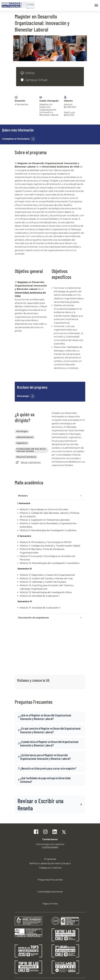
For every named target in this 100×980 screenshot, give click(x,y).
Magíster (23, 282)
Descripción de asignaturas (33, 618)
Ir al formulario (50, 847)
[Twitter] (64, 832)
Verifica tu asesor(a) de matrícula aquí (50, 863)
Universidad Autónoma (50, 892)
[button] (50, 717)
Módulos (23, 496)
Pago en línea (50, 904)
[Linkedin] (55, 832)
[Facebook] (36, 832)
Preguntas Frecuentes (50, 880)
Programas (50, 859)
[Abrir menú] (96, 5)
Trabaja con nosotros (50, 868)
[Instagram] (45, 832)
